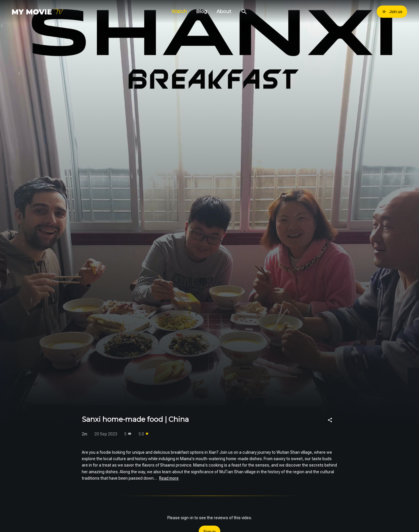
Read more (169, 478)
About (224, 11)
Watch (179, 11)
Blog (202, 11)
